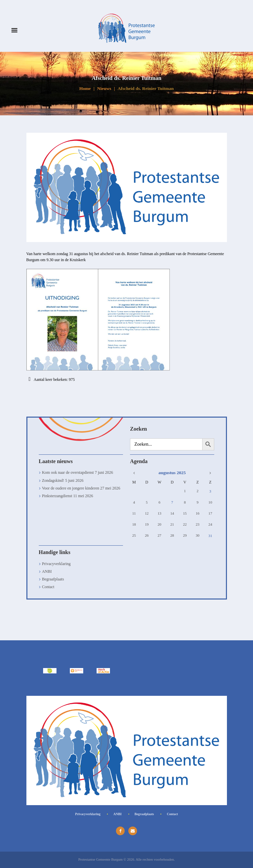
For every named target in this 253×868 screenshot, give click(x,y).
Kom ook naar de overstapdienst (68, 472)
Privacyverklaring (56, 564)
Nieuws (104, 88)
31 (210, 535)
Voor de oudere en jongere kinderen (70, 488)
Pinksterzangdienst (57, 496)
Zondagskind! (53, 480)
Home (85, 88)
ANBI (47, 571)
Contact (48, 587)
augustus (172, 473)
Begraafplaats (53, 579)
